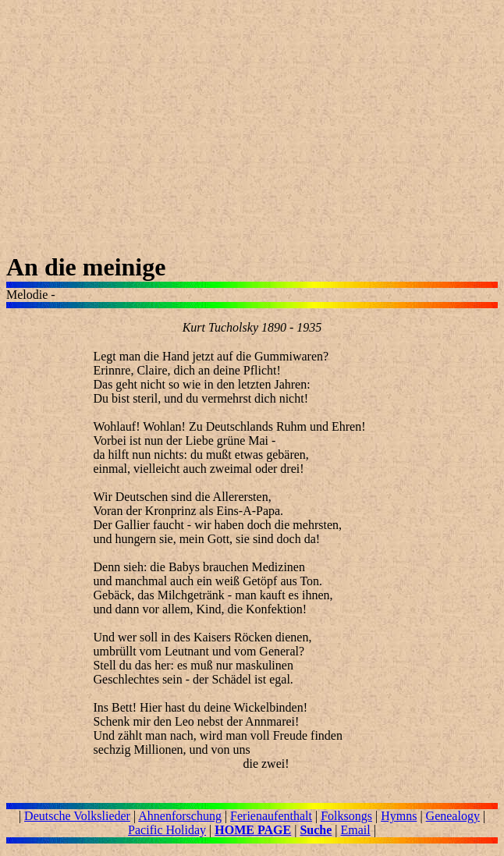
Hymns (399, 816)
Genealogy (453, 816)
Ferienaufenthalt (271, 816)
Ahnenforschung (180, 816)
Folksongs (346, 816)
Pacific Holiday (167, 830)
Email (355, 830)
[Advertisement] (252, 130)
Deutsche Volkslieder (77, 816)
